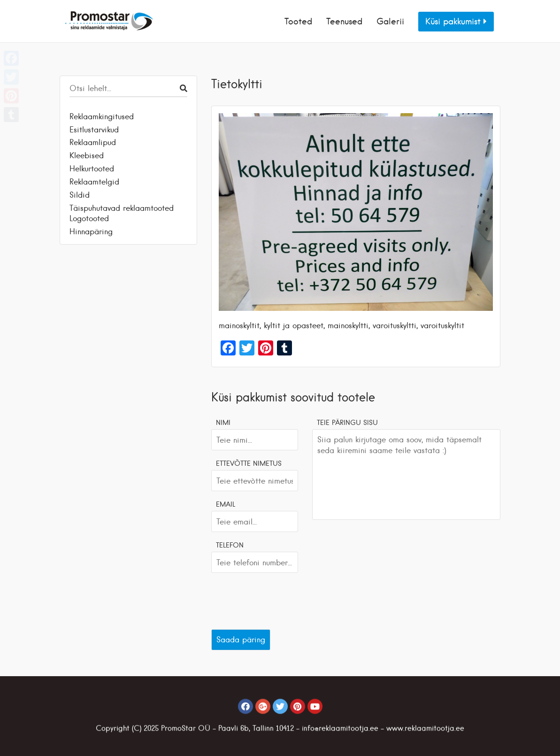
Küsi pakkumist (456, 21)
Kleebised (87, 155)
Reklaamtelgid (94, 182)
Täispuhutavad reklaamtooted (122, 208)
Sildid (80, 195)
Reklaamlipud (93, 142)
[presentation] (283, 599)
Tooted (298, 21)
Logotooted (89, 218)
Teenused (344, 21)
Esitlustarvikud (94, 130)
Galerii (390, 21)
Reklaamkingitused (102, 116)
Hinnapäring (91, 231)
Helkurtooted (92, 169)
